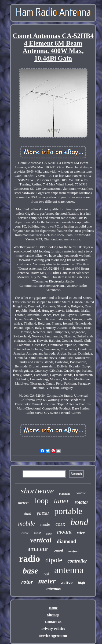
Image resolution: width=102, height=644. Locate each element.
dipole (54, 560)
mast (37, 533)
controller (77, 561)
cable (25, 533)
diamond (67, 541)
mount (64, 532)
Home (53, 608)
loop (42, 501)
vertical (41, 540)
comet (59, 550)
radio (30, 559)
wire (81, 533)
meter (47, 581)
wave (49, 534)
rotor (27, 582)
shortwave (37, 491)
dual (28, 514)
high (81, 583)
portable (68, 511)
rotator (81, 502)
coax (60, 524)
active (67, 582)
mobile (26, 524)
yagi (46, 574)
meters (24, 503)
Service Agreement (53, 636)
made (45, 524)
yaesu (43, 513)
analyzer (74, 551)
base (30, 571)
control (81, 493)
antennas (53, 589)
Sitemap (53, 615)
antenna (69, 570)
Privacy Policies (53, 629)
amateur (38, 549)
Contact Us (53, 622)
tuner (62, 501)
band (79, 522)
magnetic (65, 494)
